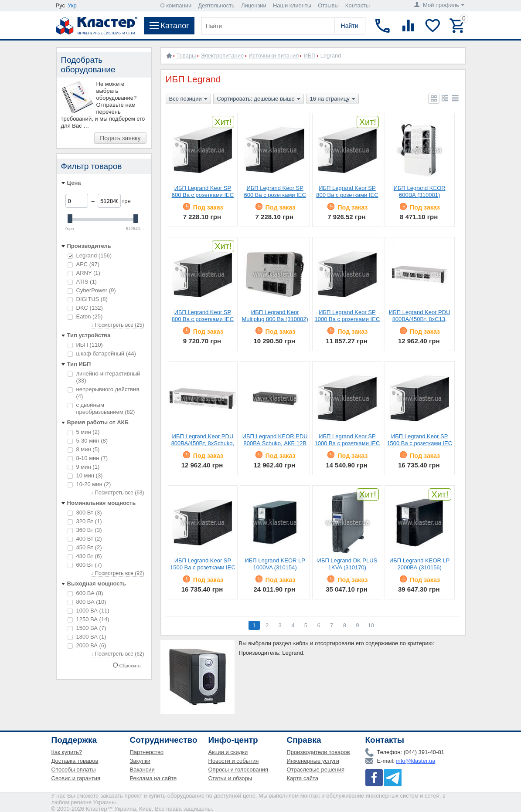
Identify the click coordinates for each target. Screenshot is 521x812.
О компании (176, 5)
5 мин (84, 432)
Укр (72, 5)
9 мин (84, 467)
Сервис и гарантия (76, 778)
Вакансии (142, 770)
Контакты (358, 5)
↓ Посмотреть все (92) (117, 573)
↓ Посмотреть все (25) (117, 325)
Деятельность (216, 5)
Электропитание (222, 56)
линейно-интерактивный (104, 377)
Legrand (90, 255)
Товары (186, 56)
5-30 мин (88, 441)
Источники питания (274, 56)
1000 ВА (89, 611)
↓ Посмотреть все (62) (117, 654)
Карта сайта (303, 778)
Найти (350, 26)
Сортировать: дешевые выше (258, 99)
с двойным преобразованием (101, 408)
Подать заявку (120, 138)
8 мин (84, 449)
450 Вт (85, 547)
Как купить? (67, 752)
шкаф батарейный (102, 354)
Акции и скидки (228, 752)
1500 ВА (87, 628)
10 (371, 625)
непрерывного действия (104, 393)
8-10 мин (88, 458)
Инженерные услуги (313, 761)
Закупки (140, 761)
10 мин (85, 475)
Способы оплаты (74, 770)
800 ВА (87, 602)
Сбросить (130, 665)
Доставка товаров (75, 761)
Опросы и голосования (238, 770)
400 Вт (85, 539)
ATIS (82, 282)
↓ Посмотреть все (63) (117, 493)
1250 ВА (89, 619)
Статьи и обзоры (230, 778)
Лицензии (254, 5)
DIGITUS (88, 299)
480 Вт (85, 556)
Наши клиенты (292, 5)
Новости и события (234, 761)
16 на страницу (332, 99)
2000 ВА (87, 645)
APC (83, 264)
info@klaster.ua (416, 761)
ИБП (85, 345)
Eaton (85, 316)
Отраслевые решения (316, 770)
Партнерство (147, 752)
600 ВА (85, 593)
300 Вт (85, 513)
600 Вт (85, 565)
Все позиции (188, 99)
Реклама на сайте (153, 778)
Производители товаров (318, 752)
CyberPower (92, 290)
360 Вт (85, 530)
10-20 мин (89, 484)
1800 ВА (87, 637)
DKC (85, 308)
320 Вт (85, 521)
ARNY (84, 273)
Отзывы (328, 5)
